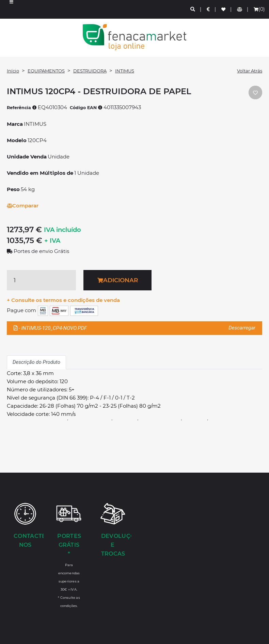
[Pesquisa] (193, 9)
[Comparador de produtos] (240, 9)
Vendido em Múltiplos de (40, 173)
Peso (13, 189)
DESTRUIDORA (90, 71)
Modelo (17, 140)
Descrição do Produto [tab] (36, 362)
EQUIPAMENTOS (46, 71)
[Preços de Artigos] (209, 9)
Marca (15, 124)
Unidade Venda (27, 157)
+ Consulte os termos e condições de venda (63, 300)
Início (13, 71)
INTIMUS (125, 71)
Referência (22, 108)
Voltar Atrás (250, 71)
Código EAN (86, 108)
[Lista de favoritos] (224, 9)
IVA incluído (62, 230)
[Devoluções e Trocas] (113, 530)
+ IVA (52, 241)
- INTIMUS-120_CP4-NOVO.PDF (134, 328)
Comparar (23, 206)
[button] (11, 9)
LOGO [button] (134, 37)
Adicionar (118, 280)
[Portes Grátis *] (69, 555)
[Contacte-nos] (25, 526)
